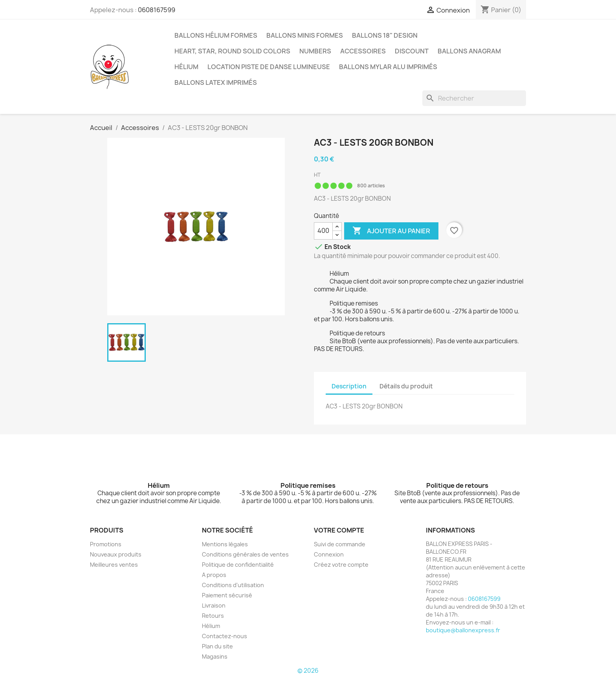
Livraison (214, 605)
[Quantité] (323, 231)
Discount (412, 51)
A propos (214, 575)
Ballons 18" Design (385, 35)
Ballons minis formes (305, 35)
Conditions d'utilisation (233, 585)
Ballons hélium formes (216, 35)
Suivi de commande (340, 544)
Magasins (215, 656)
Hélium (186, 67)
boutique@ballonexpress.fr (463, 630)
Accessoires (363, 51)
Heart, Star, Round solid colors (232, 51)
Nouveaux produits (116, 554)
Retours (213, 616)
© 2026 (308, 671)
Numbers (315, 51)
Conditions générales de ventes (245, 554)
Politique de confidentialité (238, 565)
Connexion (329, 554)
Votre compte (339, 530)
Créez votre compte (341, 565)
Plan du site (217, 646)
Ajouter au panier (391, 231)
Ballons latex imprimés (216, 82)
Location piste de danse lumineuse (269, 67)
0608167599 (157, 10)
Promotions (106, 544)
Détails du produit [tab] (406, 386)
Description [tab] (349, 386)
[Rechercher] (474, 98)
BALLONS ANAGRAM (469, 51)
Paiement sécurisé (227, 595)
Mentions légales (225, 544)
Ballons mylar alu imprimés (388, 67)
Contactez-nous (225, 636)
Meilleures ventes (114, 565)
